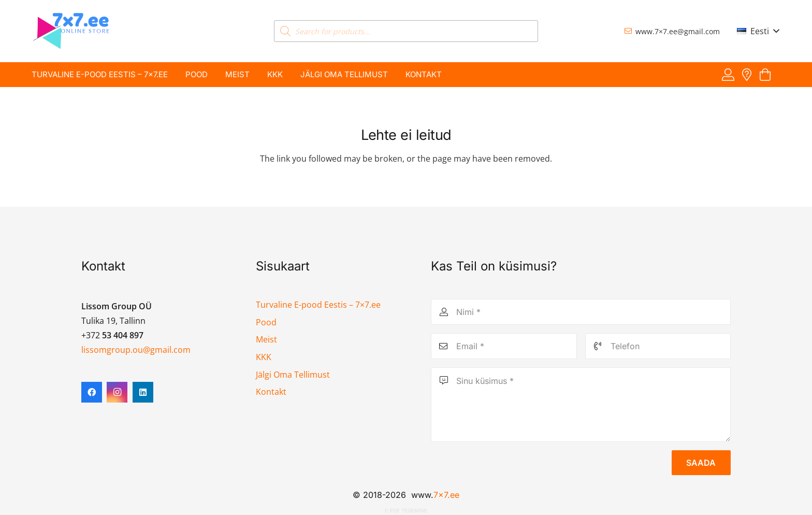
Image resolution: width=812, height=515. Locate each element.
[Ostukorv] (765, 75)
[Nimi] (581, 312)
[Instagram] (117, 392)
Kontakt (271, 392)
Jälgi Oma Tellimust (293, 375)
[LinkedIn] (143, 392)
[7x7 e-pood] (71, 31)
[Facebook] (92, 392)
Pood (266, 322)
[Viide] (728, 74)
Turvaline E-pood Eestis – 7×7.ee (318, 305)
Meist (266, 339)
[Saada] (701, 463)
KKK (264, 357)
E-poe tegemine (406, 511)
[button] (758, 31)
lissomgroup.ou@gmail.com (136, 350)
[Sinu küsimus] (581, 405)
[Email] (504, 346)
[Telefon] (658, 346)
